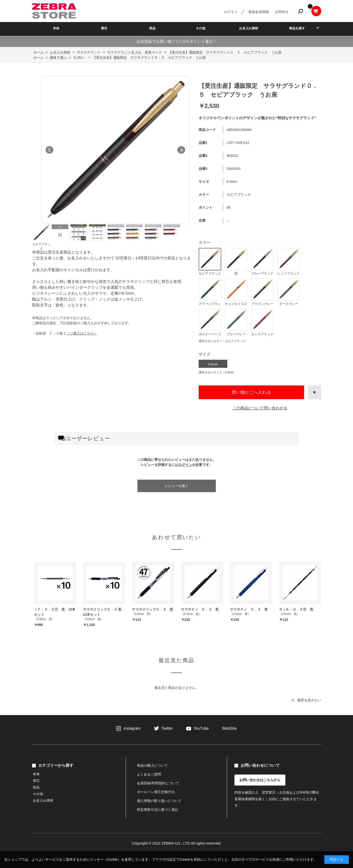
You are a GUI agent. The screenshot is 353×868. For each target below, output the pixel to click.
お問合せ (282, 12)
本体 (56, 28)
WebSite (229, 728)
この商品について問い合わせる (260, 408)
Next (181, 150)
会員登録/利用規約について (158, 783)
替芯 (104, 28)
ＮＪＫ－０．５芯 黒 (296, 609)
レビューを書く (177, 486)
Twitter (167, 728)
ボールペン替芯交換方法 (156, 792)
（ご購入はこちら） (82, 333)
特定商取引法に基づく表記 (158, 810)
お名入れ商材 (249, 28)
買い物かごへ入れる (251, 392)
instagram (132, 728)
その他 (201, 28)
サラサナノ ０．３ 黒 (200, 609)
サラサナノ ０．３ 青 (249, 609)
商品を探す (297, 28)
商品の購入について (152, 765)
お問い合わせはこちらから (260, 780)
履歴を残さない (309, 700)
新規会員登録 (259, 12)
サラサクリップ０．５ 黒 (153, 609)
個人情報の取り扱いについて (159, 801)
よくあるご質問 (149, 774)
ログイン (231, 12)
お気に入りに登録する (315, 392)
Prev (49, 150)
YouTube (201, 728)
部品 (152, 28)
